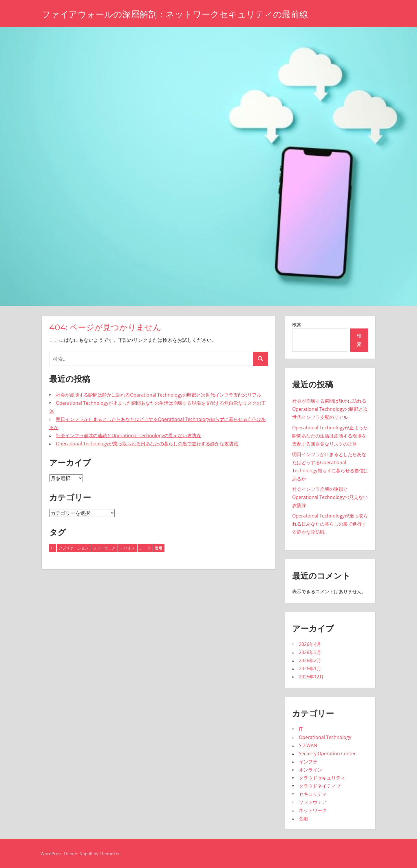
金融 (303, 818)
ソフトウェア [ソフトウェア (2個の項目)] (104, 548)
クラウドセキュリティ (322, 778)
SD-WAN (308, 745)
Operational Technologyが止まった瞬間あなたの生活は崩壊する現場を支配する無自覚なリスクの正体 (330, 436)
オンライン (310, 770)
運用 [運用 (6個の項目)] (159, 548)
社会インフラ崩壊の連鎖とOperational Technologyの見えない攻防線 (128, 435)
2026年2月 (310, 660)
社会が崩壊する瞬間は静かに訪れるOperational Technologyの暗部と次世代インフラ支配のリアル (159, 395)
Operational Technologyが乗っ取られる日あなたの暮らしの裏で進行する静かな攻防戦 (147, 444)
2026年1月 (310, 669)
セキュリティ (313, 794)
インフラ (308, 762)
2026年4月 (310, 644)
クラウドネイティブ (320, 786)
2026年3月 (310, 652)
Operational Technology (325, 737)
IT (301, 729)
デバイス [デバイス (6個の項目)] (127, 548)
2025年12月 (311, 677)
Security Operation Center (327, 753)
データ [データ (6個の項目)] (145, 548)
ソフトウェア (313, 802)
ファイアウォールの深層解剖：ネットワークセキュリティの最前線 (184, 14)
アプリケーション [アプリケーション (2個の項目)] (74, 548)
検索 (297, 324)
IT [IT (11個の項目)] (53, 548)
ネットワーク (313, 810)
